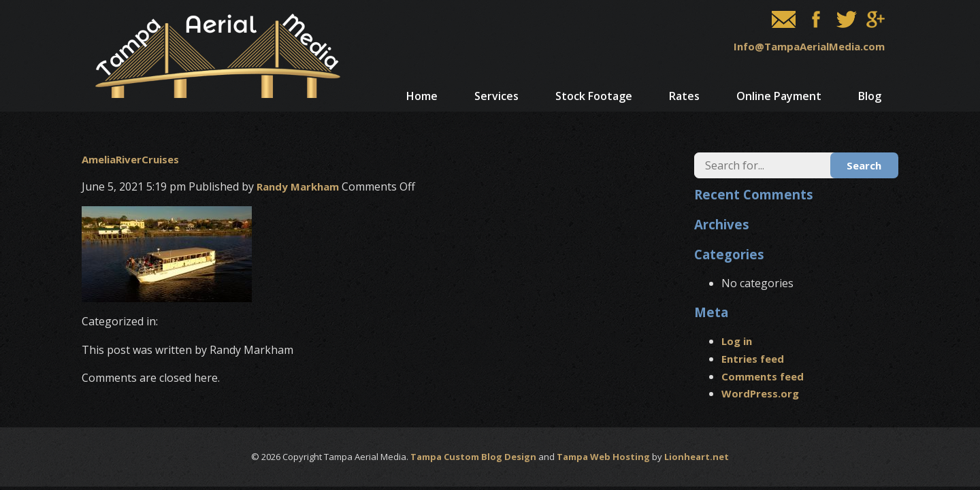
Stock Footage (594, 96)
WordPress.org (760, 393)
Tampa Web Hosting (603, 457)
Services (496, 96)
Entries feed (753, 359)
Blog (870, 96)
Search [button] (864, 165)
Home (422, 96)
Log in (737, 341)
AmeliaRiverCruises (130, 159)
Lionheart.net (697, 457)
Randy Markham (298, 186)
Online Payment (779, 96)
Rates (684, 96)
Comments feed (763, 376)
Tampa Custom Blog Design (473, 457)
